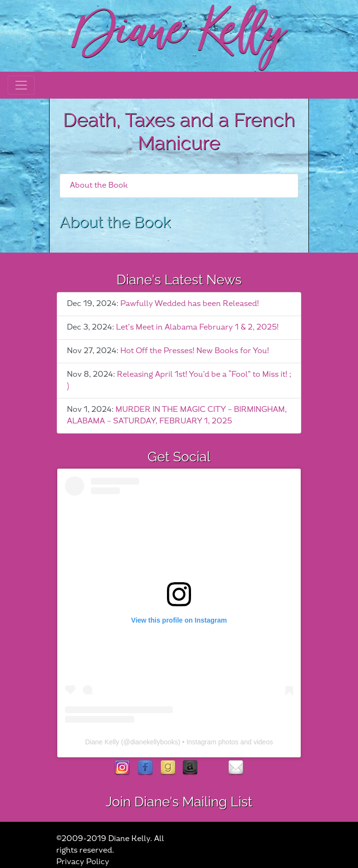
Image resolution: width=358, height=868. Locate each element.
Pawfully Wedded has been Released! (190, 304)
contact (236, 768)
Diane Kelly (102, 742)
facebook (145, 768)
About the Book (99, 185)
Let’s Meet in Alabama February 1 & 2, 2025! (197, 327)
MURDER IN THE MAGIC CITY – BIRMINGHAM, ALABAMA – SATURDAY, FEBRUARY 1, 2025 (177, 415)
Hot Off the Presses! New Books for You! (195, 351)
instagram (122, 768)
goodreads (168, 768)
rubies (213, 768)
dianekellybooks (154, 742)
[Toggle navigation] (21, 85)
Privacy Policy (83, 862)
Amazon (190, 768)
